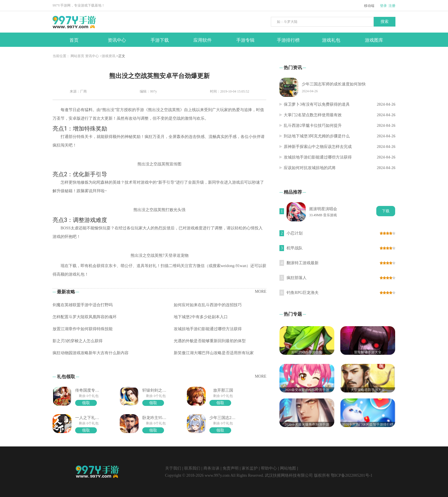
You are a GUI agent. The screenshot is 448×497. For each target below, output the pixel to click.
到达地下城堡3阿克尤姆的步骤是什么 (317, 136)
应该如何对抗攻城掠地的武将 (310, 168)
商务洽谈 (211, 468)
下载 (386, 211)
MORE (261, 291)
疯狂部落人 (297, 278)
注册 (392, 6)
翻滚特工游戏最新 (303, 263)
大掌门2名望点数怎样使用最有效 (313, 115)
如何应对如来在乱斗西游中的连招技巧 (208, 305)
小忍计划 (295, 233)
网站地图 (288, 468)
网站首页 (77, 56)
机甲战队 (295, 248)
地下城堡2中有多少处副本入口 (201, 317)
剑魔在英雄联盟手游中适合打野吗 (83, 305)
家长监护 (250, 468)
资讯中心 (92, 56)
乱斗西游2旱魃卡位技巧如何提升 (313, 126)
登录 (383, 6)
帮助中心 (269, 468)
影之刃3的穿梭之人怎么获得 (78, 341)
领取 (86, 403)
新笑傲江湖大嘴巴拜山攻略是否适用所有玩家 (214, 353)
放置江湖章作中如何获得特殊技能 (83, 329)
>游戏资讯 (108, 56)
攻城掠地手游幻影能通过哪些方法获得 (208, 329)
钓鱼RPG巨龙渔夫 (302, 293)
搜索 (385, 22)
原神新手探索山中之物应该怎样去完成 (318, 147)
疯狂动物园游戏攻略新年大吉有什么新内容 (91, 353)
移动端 (369, 6)
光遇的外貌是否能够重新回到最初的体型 (210, 341)
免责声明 (231, 468)
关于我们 (173, 468)
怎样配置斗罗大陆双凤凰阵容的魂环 (85, 317)
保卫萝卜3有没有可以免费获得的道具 (317, 104)
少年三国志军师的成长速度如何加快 (334, 84)
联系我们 (192, 468)
